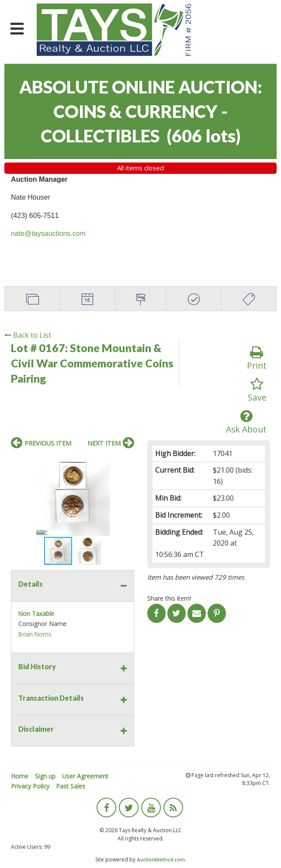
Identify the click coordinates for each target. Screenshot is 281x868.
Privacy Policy (30, 786)
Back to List (28, 335)
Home (20, 776)
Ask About (246, 422)
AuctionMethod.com (161, 859)
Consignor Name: (43, 624)
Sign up (45, 776)
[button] (126, 462)
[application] (279, 866)
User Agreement (85, 776)
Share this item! (169, 598)
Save (257, 390)
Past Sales (71, 786)
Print (257, 358)
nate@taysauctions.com (48, 233)
